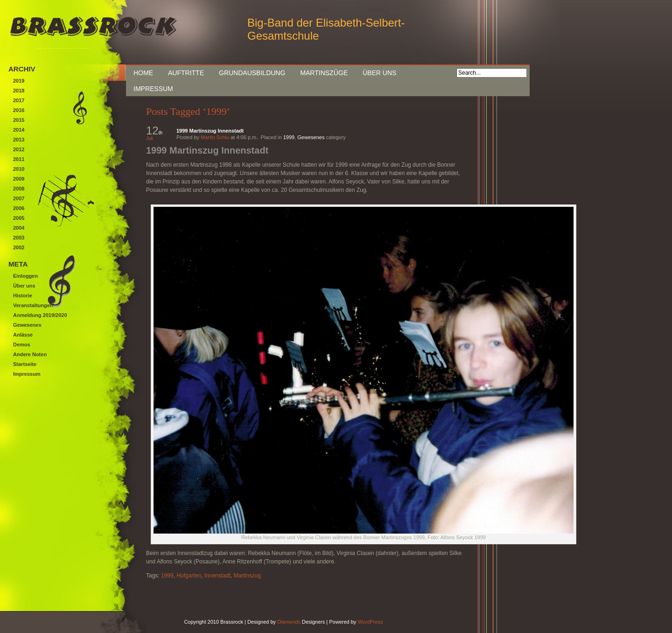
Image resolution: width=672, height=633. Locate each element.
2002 (19, 247)
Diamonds (289, 622)
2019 (19, 81)
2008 (19, 189)
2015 (19, 120)
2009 (19, 179)
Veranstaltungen (33, 305)
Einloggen (25, 276)
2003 (19, 238)
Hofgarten (189, 576)
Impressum (153, 89)
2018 (19, 91)
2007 (19, 198)
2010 (19, 169)
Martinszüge (324, 73)
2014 (19, 130)
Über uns (379, 73)
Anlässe (23, 335)
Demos (22, 345)
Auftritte (186, 73)
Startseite (25, 364)
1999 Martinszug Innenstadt (210, 131)
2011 (19, 159)
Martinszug (247, 576)
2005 (19, 218)
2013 (19, 140)
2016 (19, 110)
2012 (19, 149)
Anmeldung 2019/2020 (40, 315)
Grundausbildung (252, 73)
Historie (23, 295)
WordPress (370, 622)
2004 (19, 228)
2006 (19, 208)
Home (143, 73)
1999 (289, 137)
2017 (19, 100)
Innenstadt (217, 576)
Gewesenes (311, 137)
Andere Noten (30, 354)
